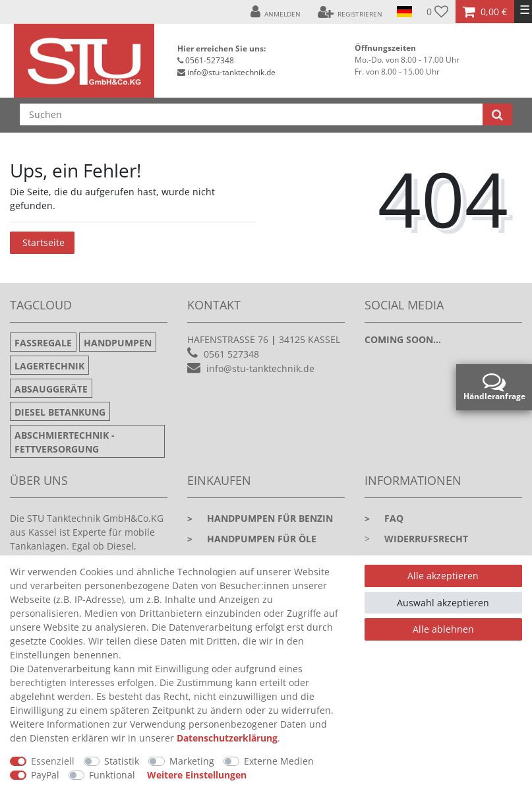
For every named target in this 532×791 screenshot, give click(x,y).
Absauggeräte (51, 389)
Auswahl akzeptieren (443, 603)
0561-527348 (210, 60)
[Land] (404, 12)
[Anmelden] (276, 12)
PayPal (45, 775)
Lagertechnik (49, 366)
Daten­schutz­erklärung (227, 738)
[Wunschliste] (437, 12)
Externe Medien (279, 761)
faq (384, 518)
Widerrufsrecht (426, 539)
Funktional (112, 775)
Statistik (122, 761)
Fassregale (43, 343)
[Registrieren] (350, 12)
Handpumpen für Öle (252, 539)
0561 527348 (231, 354)
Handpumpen (118, 343)
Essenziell (53, 761)
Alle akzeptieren (443, 576)
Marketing (192, 761)
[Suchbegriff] (251, 114)
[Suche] (497, 114)
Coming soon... (403, 339)
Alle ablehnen (443, 629)
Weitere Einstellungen (197, 775)
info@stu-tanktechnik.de (231, 72)
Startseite (44, 242)
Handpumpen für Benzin (260, 518)
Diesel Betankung (60, 412)
